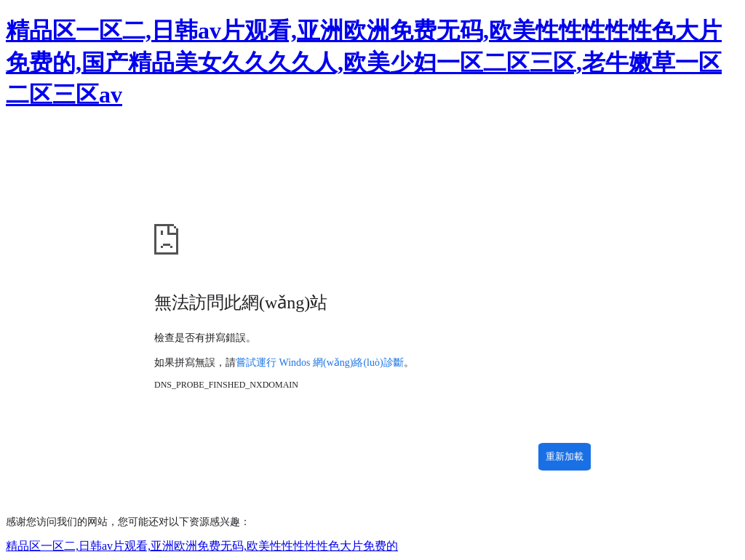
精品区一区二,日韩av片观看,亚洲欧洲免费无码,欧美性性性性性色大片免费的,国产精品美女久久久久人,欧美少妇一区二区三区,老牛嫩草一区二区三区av (364, 63)
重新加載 (565, 456)
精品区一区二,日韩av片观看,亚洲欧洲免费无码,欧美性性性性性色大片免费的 (202, 546)
